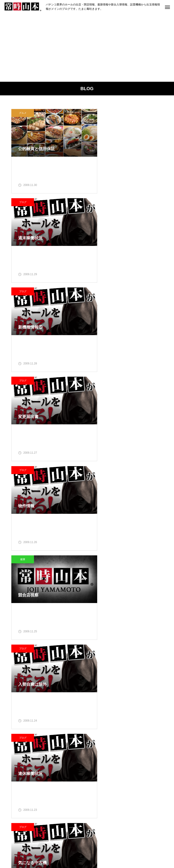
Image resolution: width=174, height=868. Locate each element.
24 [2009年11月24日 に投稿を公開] (109, 716)
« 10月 (100, 732)
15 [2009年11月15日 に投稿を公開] (154, 697)
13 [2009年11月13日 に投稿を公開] (135, 697)
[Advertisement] (87, 48)
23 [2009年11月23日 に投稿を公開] (99, 716)
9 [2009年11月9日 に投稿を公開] (99, 697)
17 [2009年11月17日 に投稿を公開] (109, 706)
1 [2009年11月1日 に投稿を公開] (154, 678)
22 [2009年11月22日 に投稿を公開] (154, 706)
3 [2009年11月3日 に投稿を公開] (109, 687)
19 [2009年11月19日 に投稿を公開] (126, 706)
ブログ (102, 113)
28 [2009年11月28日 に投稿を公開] (145, 716)
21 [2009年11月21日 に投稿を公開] (145, 706)
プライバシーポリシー (118, 848)
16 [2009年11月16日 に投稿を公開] (99, 706)
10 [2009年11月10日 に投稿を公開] (109, 697)
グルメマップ (84, 848)
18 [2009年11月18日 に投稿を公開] (117, 706)
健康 (102, 294)
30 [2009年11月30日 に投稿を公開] (99, 725)
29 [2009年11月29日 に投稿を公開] (154, 716)
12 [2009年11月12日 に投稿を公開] (126, 697)
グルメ (23, 113)
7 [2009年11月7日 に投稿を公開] (145, 687)
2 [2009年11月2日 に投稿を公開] (99, 687)
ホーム (17, 848)
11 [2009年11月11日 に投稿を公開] (117, 697)
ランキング (57, 848)
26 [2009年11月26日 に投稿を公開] (126, 716)
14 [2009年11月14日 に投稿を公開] (145, 697)
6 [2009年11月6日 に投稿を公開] (135, 687)
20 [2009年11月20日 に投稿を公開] (135, 706)
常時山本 (48, 691)
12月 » (112, 732)
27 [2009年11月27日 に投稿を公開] (135, 716)
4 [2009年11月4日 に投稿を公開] (118, 687)
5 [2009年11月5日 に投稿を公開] (126, 687)
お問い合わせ (152, 848)
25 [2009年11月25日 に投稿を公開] (117, 716)
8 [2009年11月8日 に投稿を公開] (154, 687)
